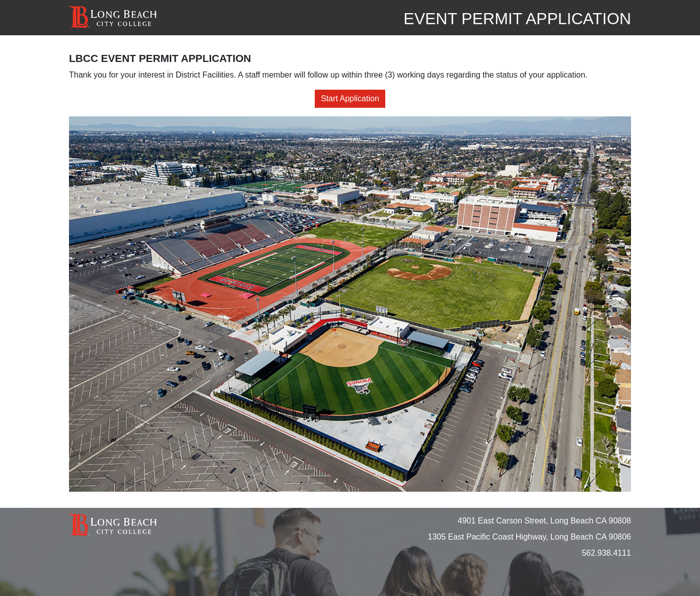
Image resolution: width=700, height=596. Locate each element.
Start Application (350, 98)
